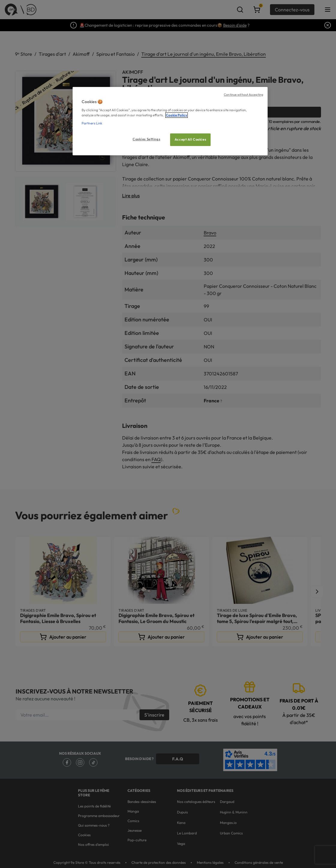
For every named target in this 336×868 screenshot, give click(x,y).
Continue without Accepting (243, 94)
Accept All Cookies (190, 139)
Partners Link (92, 123)
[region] (170, 121)
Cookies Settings (146, 139)
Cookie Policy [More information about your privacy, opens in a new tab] (177, 115)
